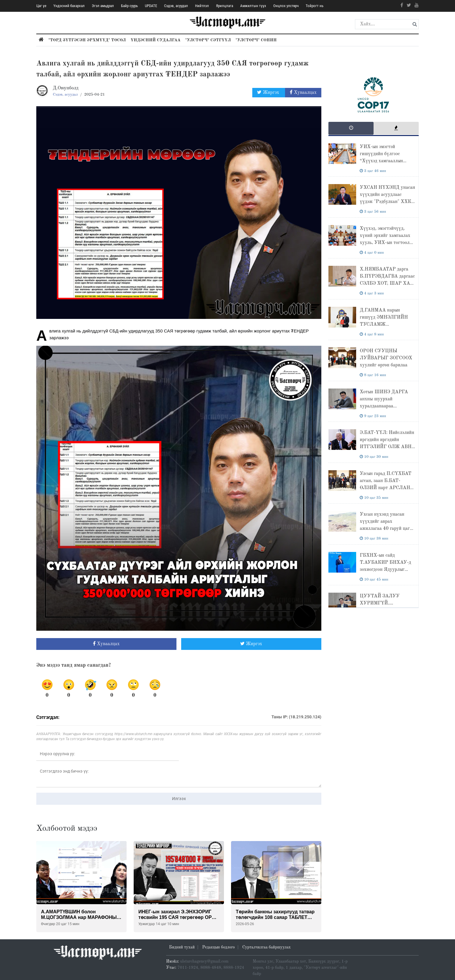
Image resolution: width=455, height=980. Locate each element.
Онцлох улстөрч (286, 6)
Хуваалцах (303, 92)
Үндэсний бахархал (69, 6)
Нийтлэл (202, 6)
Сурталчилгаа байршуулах (266, 947)
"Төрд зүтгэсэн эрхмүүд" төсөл (87, 40)
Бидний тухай (182, 947)
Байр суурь (129, 6)
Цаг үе (41, 6)
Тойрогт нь (315, 6)
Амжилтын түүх (253, 6)
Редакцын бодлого (218, 947)
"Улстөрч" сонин (256, 40)
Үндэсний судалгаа (155, 40)
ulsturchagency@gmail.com (204, 961)
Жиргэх (269, 92)
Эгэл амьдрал (103, 6)
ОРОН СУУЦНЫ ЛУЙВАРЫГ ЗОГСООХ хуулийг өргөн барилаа (386, 358)
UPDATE (151, 6)
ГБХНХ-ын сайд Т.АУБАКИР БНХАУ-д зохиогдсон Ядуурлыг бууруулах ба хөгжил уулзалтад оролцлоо (385, 570)
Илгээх (179, 799)
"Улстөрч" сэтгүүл (208, 40)
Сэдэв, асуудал (176, 6)
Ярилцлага (225, 6)
